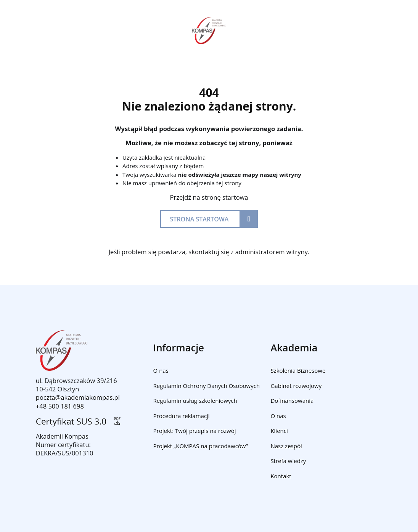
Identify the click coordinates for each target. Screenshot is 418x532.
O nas (161, 370)
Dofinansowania (292, 401)
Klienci (279, 431)
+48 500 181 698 (60, 406)
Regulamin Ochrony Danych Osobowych (207, 386)
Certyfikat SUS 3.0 (79, 421)
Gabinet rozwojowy (296, 386)
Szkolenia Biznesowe (298, 370)
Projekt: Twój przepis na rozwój (195, 431)
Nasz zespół (286, 446)
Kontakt (281, 476)
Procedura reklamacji (182, 416)
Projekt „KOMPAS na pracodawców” (201, 446)
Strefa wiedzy (288, 461)
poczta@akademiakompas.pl (78, 397)
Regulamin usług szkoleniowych (195, 401)
